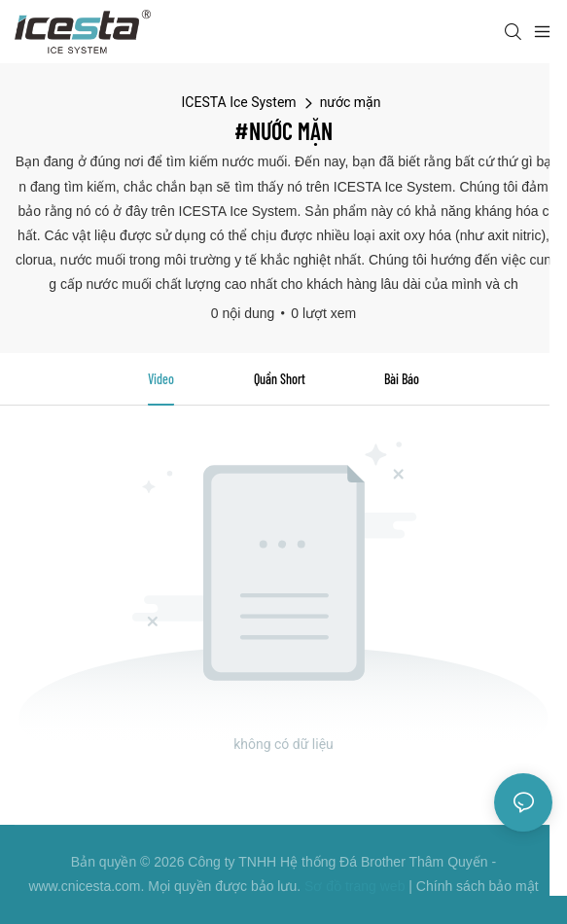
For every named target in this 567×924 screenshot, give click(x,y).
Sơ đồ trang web (354, 886)
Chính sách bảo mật (478, 886)
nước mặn (351, 102)
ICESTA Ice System (239, 102)
